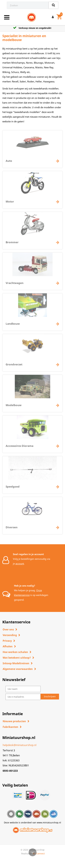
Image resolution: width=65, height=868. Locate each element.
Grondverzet (14, 366)
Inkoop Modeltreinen (16, 663)
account (20, 564)
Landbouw (13, 325)
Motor (10, 203)
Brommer (12, 244)
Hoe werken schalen (15, 652)
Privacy (7, 641)
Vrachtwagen (15, 285)
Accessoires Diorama (20, 448)
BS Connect (39, 854)
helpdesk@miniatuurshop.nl (20, 745)
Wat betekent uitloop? (17, 658)
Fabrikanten (10, 727)
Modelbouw (14, 407)
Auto (9, 162)
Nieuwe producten (14, 721)
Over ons (8, 629)
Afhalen (8, 646)
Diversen (12, 529)
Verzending (10, 635)
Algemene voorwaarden (18, 669)
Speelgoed (13, 488)
